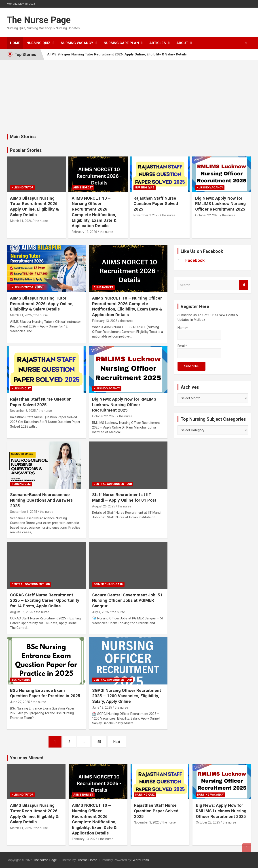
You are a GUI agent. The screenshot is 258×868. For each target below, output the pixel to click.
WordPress (141, 860)
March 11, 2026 (21, 221)
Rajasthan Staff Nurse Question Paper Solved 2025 (156, 204)
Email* (199, 351)
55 (99, 742)
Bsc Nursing (21, 680)
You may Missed (27, 758)
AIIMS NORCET (83, 188)
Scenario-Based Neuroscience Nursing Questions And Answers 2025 (41, 500)
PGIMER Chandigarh (108, 584)
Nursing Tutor (22, 188)
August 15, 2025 (22, 612)
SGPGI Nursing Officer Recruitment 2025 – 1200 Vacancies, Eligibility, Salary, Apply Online (127, 696)
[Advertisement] (129, 93)
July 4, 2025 (100, 612)
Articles (158, 43)
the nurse (41, 221)
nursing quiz (145, 188)
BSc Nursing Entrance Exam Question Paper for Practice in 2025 (45, 693)
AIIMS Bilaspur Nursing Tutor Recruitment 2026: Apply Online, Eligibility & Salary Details (117, 54)
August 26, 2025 (104, 506)
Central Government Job (113, 484)
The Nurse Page (39, 20)
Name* (199, 333)
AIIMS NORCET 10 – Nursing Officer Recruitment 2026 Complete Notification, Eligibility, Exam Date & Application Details (94, 212)
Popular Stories (26, 150)
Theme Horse (87, 860)
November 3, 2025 (146, 215)
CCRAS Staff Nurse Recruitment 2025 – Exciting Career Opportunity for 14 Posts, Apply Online (45, 600)
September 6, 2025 (24, 512)
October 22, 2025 (207, 215)
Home (15, 43)
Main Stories (23, 137)
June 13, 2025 (102, 707)
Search (243, 285)
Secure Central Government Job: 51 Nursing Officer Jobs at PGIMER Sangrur (127, 600)
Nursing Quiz (38, 43)
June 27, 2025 (20, 702)
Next (117, 742)
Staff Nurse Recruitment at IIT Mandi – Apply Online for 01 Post (124, 497)
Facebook (195, 260)
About (182, 43)
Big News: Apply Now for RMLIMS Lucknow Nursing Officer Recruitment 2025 (220, 204)
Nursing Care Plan (121, 43)
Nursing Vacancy (77, 43)
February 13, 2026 (84, 232)
